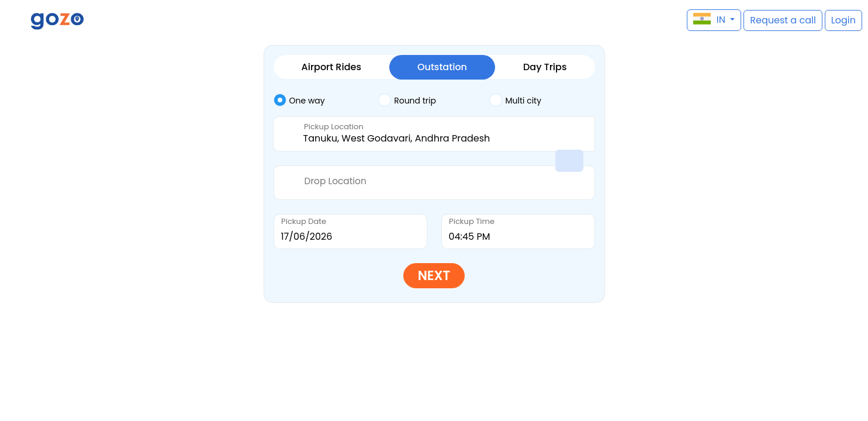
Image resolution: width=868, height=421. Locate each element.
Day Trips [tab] (545, 67)
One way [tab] (299, 100)
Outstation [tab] (442, 67)
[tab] (326, 101)
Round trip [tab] (407, 100)
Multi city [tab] (515, 100)
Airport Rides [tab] (331, 67)
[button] (15, 20)
